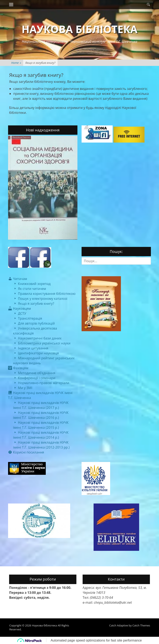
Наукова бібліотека (79, 29)
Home (16, 63)
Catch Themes (141, 625)
